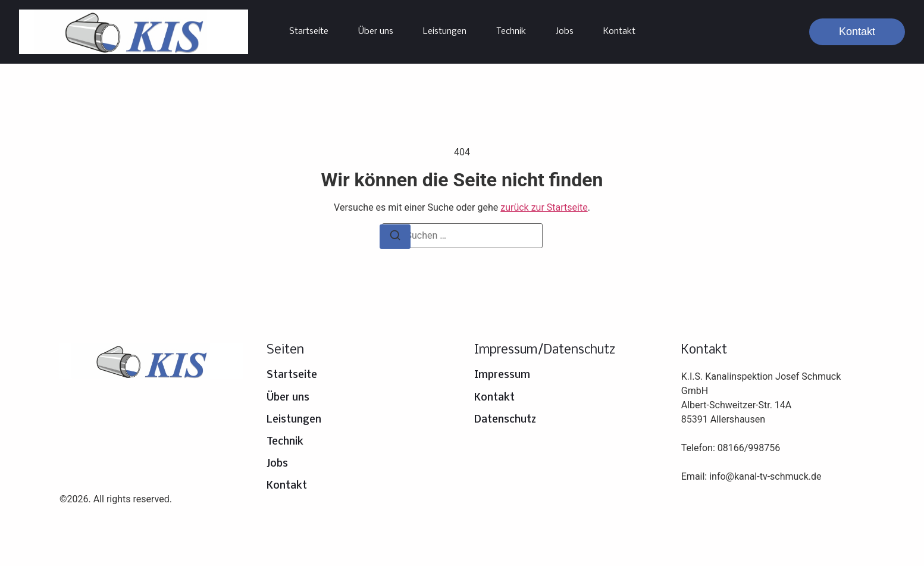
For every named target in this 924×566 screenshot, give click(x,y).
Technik (511, 32)
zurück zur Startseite (544, 207)
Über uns (376, 32)
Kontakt (619, 32)
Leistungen (445, 32)
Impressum (502, 375)
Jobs (565, 32)
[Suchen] (395, 237)
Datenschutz (505, 420)
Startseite (309, 32)
